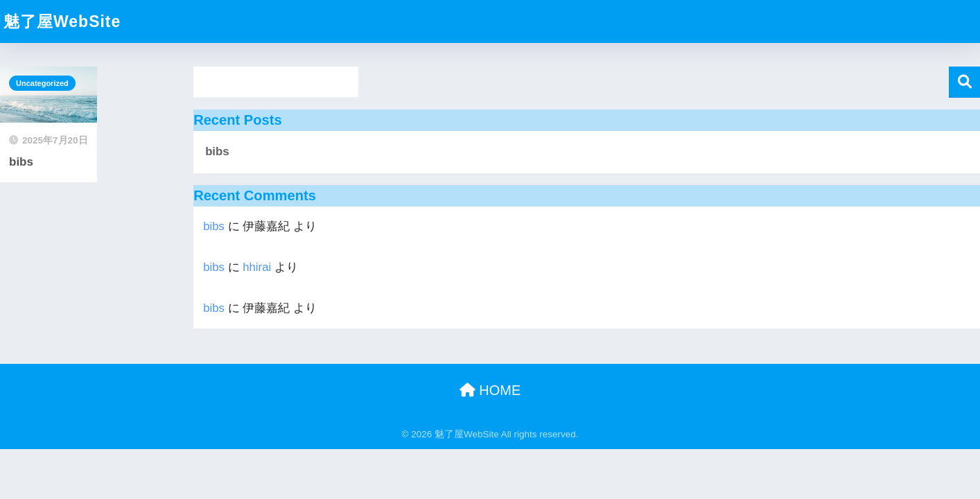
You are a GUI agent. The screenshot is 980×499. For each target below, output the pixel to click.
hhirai (257, 267)
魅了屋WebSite (62, 21)
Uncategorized (42, 83)
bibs (217, 151)
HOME (490, 390)
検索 (964, 82)
